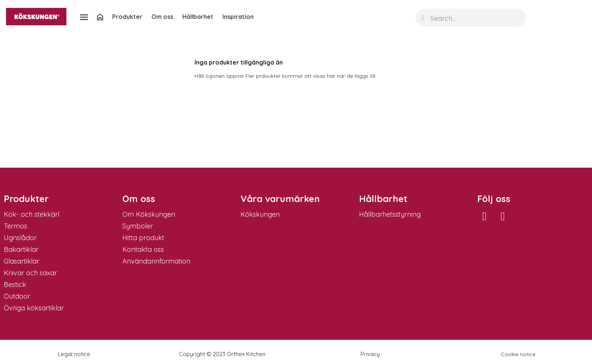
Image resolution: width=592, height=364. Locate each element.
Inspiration (238, 17)
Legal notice (74, 354)
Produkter (127, 17)
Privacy (370, 354)
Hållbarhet (198, 17)
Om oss (162, 17)
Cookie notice (518, 354)
